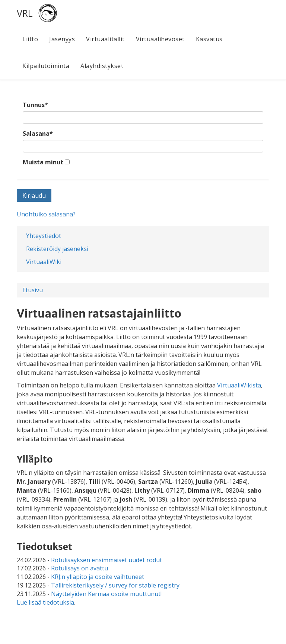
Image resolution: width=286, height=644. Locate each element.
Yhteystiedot (44, 236)
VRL (25, 13)
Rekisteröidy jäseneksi (57, 249)
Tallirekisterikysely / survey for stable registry (115, 585)
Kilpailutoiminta (46, 66)
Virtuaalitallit (105, 39)
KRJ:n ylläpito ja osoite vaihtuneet (98, 577)
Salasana (38, 133)
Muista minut (43, 162)
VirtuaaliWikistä (239, 385)
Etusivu (33, 290)
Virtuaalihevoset (160, 39)
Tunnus (35, 105)
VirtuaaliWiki (44, 262)
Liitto (30, 39)
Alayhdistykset (102, 66)
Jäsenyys (62, 39)
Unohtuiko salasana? (46, 214)
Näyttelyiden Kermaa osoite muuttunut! (106, 594)
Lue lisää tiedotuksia (45, 602)
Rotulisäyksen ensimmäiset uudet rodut (107, 560)
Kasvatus (209, 39)
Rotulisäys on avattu (80, 568)
